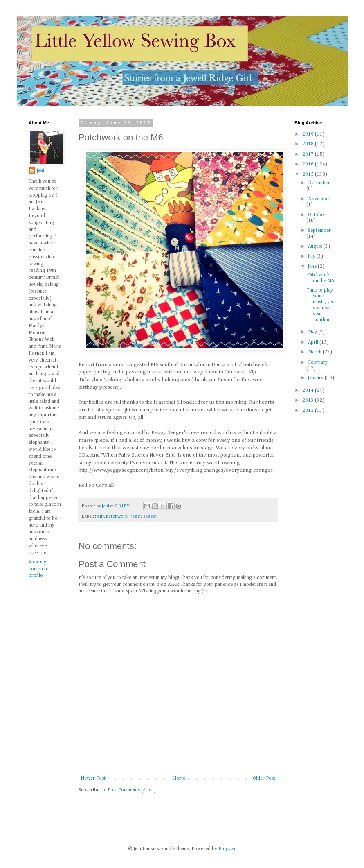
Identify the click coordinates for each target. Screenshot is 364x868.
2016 (309, 164)
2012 (309, 411)
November (319, 199)
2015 (309, 174)
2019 (309, 134)
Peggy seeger (143, 516)
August (316, 246)
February (318, 362)
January (316, 378)
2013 (309, 400)
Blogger (227, 849)
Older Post (264, 778)
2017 (309, 154)
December (319, 183)
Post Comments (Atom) (132, 790)
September (319, 231)
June (313, 267)
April (314, 342)
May (313, 332)
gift (100, 516)
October (317, 215)
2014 (309, 391)
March (315, 352)
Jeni (40, 171)
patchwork (117, 516)
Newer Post (93, 778)
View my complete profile (38, 569)
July (312, 256)
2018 (309, 144)
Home (179, 778)
